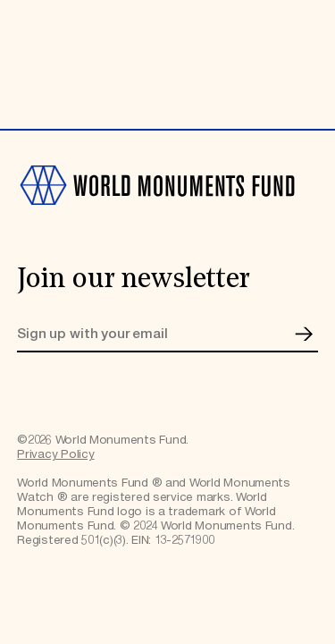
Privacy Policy (55, 454)
